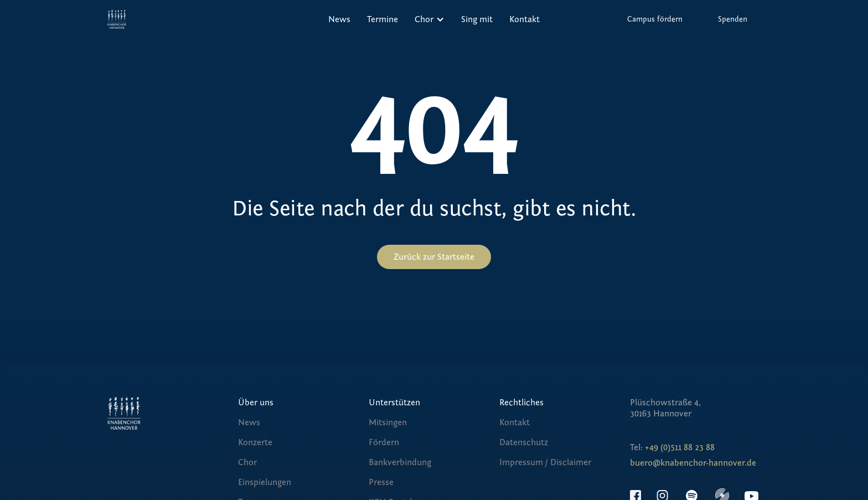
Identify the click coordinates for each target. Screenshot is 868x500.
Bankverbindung (400, 462)
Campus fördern (655, 19)
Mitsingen (388, 422)
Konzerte (255, 442)
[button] (430, 19)
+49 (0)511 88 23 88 (680, 447)
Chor (247, 462)
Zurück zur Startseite (434, 257)
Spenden (733, 19)
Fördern (384, 442)
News (339, 19)
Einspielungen (265, 482)
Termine (383, 19)
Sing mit (477, 19)
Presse (381, 482)
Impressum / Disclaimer (545, 462)
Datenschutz (524, 442)
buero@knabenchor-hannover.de (693, 463)
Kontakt (525, 19)
